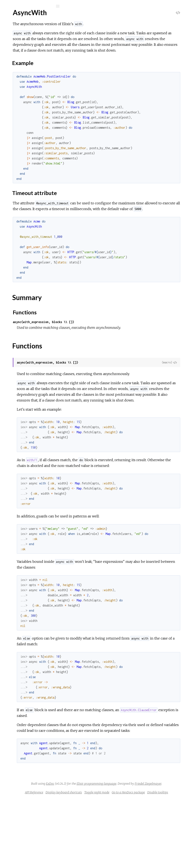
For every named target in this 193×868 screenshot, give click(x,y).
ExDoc (105, 841)
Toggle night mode (158, 856)
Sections (25, 63)
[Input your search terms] (32, 6)
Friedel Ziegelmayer (137, 847)
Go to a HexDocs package (117, 861)
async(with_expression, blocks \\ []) (107, 345)
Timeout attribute (32, 72)
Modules (18, 39)
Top (19, 58)
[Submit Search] (6, 6)
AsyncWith (21, 51)
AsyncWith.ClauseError (30, 101)
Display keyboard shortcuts (125, 856)
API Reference (95, 856)
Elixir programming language (151, 841)
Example (25, 69)
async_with (23, 17)
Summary (23, 79)
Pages (15, 33)
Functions (26, 84)
